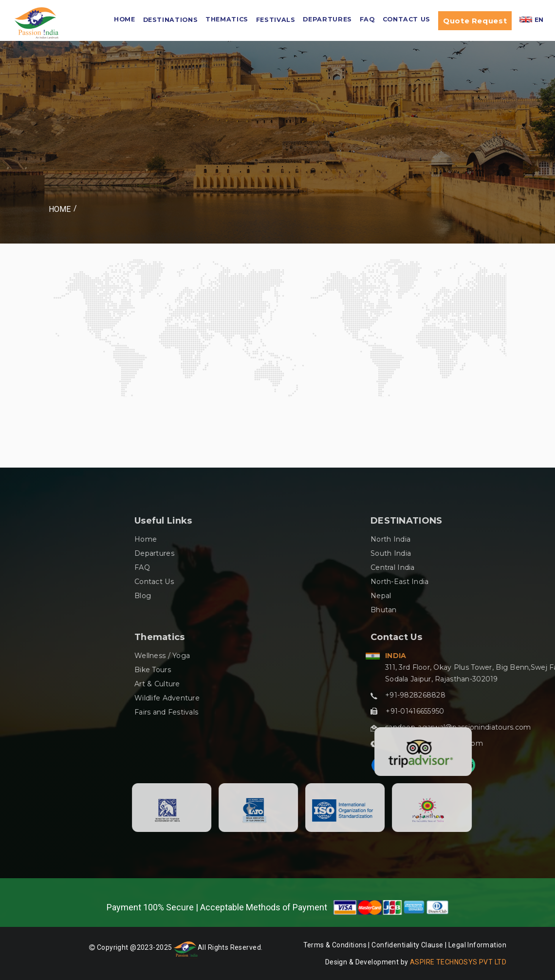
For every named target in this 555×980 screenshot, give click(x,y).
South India (520, 553)
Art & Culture (286, 684)
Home (60, 209)
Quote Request (475, 21)
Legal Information (477, 945)
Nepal (510, 596)
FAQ (367, 19)
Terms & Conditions (335, 945)
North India (519, 539)
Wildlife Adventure (296, 698)
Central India (522, 567)
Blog (272, 596)
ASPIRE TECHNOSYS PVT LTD (458, 962)
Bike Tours (282, 670)
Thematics (227, 19)
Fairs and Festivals (295, 712)
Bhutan (513, 610)
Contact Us (407, 19)
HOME (125, 19)
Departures (327, 19)
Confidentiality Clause (408, 945)
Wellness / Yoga (291, 656)
